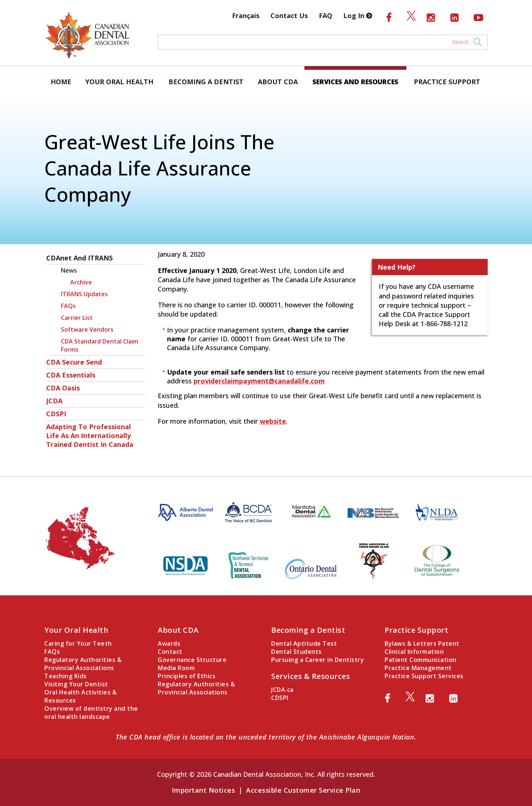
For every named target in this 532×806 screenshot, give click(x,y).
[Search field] (316, 42)
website (273, 421)
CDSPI (56, 414)
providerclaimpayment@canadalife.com (259, 381)
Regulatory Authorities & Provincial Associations (83, 664)
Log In (359, 16)
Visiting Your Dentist (76, 684)
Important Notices (204, 790)
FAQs (68, 306)
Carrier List (77, 318)
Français (246, 16)
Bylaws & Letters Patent (422, 643)
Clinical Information (414, 652)
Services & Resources (311, 676)
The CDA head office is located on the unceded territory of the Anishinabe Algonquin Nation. (266, 737)
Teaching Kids (66, 676)
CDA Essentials (71, 375)
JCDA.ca (282, 690)
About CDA (278, 82)
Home (61, 82)
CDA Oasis (63, 388)
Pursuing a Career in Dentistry (318, 660)
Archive (81, 282)
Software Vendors (87, 329)
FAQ (325, 16)
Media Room (176, 668)
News (69, 270)
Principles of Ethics (187, 676)
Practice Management (418, 668)
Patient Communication (421, 660)
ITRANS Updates (84, 294)
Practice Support (447, 82)
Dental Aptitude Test (304, 643)
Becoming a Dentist (206, 82)
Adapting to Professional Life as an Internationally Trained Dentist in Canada (90, 436)
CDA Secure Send (74, 362)
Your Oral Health (119, 82)
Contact (170, 652)
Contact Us (289, 16)
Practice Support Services (424, 676)
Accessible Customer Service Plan (303, 790)
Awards (169, 643)
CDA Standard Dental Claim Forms (100, 345)
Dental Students (296, 652)
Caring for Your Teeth (78, 643)
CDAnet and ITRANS (79, 258)
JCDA (54, 401)
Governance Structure (192, 660)
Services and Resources (355, 82)
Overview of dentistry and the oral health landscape (91, 713)
